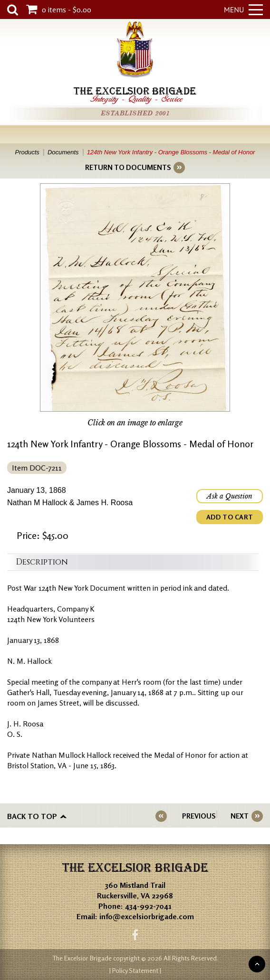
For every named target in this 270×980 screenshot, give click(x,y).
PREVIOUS (199, 816)
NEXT (240, 816)
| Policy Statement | (135, 970)
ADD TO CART (230, 517)
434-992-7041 (148, 906)
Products (27, 152)
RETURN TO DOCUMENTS (128, 167)
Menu (243, 9)
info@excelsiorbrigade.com (147, 916)
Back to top (32, 816)
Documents (63, 152)
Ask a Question (230, 496)
